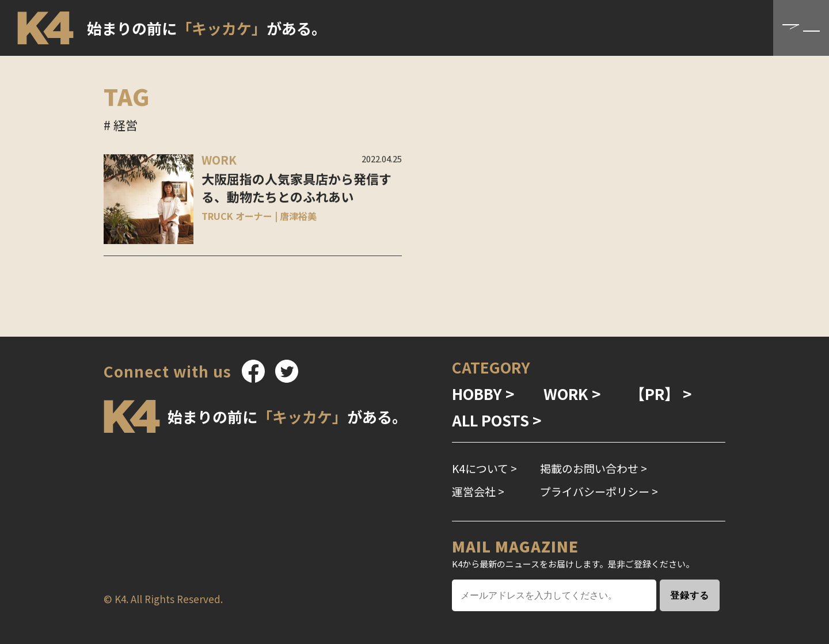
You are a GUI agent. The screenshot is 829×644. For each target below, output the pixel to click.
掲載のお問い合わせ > (594, 468)
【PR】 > (661, 393)
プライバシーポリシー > (599, 491)
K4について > (484, 468)
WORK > (572, 393)
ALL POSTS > (497, 420)
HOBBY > (483, 393)
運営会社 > (478, 491)
